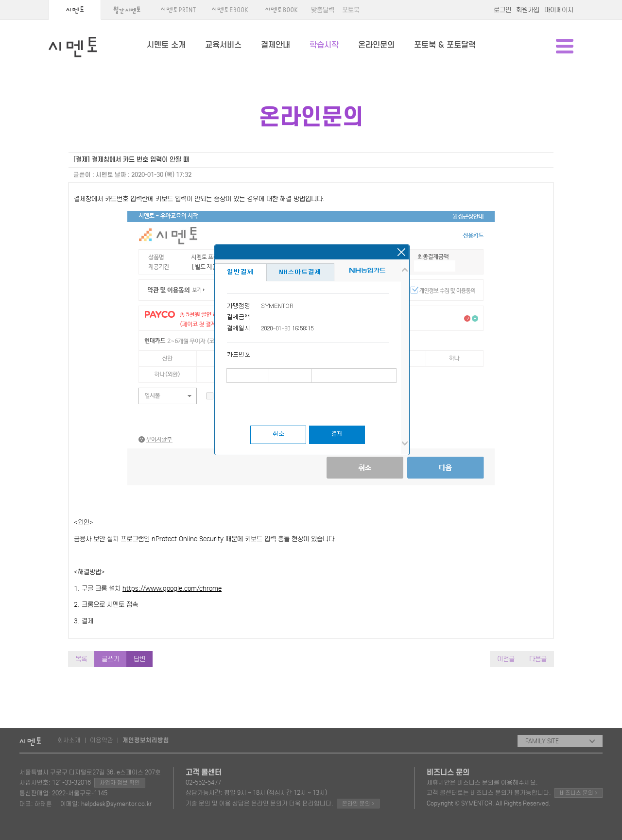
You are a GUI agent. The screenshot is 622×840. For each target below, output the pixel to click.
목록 (81, 659)
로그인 (502, 10)
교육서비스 (223, 45)
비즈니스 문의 (579, 793)
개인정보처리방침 (146, 740)
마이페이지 (559, 10)
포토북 (351, 10)
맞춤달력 (323, 10)
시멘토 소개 (166, 45)
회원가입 (528, 10)
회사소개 (69, 740)
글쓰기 (110, 659)
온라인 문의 (358, 803)
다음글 (538, 659)
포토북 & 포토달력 (445, 45)
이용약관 (102, 740)
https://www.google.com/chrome (172, 589)
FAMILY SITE (560, 741)
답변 (139, 659)
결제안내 (276, 45)
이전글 (506, 659)
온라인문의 (376, 45)
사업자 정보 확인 (120, 783)
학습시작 (324, 45)
